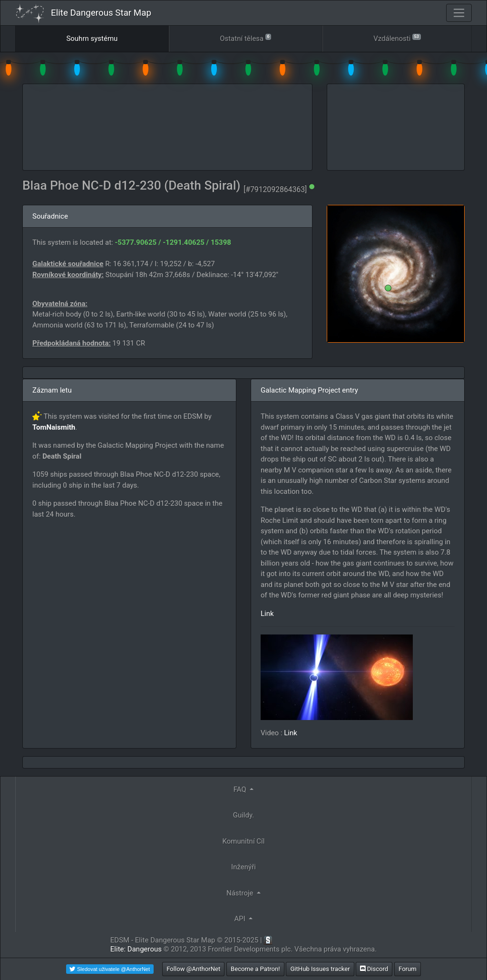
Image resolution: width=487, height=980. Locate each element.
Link (267, 614)
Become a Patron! (255, 969)
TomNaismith (54, 427)
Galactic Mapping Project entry (309, 390)
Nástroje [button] (241, 893)
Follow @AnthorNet (193, 969)
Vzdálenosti (397, 38)
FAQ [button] (241, 789)
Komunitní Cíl (244, 841)
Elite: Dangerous (136, 949)
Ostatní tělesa (245, 38)
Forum (408, 969)
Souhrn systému (92, 38)
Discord (374, 969)
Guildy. (244, 815)
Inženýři (243, 867)
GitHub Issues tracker (320, 969)
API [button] (241, 919)
